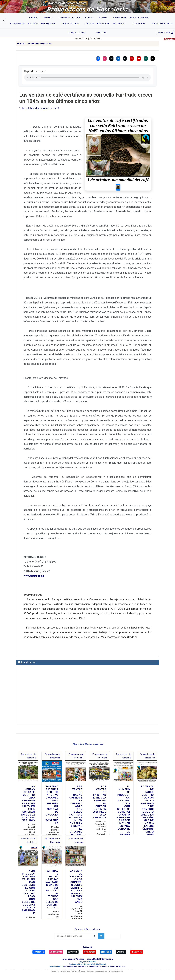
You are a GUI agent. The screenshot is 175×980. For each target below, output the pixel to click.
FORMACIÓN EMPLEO (65, 962)
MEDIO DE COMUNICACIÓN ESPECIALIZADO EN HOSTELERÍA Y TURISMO (24, 961)
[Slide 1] (123, 178)
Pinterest (89, 943)
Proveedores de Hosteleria (40, 44)
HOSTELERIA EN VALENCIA (116, 962)
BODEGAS (98, 961)
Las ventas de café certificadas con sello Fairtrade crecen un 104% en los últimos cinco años (86, 98)
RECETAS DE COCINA (143, 961)
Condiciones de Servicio (98, 957)
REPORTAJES (133, 961)
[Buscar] (73, 926)
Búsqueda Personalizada (88, 920)
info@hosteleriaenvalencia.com (75, 957)
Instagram (56, 943)
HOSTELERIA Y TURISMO (93, 962)
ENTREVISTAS (166, 961)
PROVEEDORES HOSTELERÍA (109, 961)
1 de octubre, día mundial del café (39, 108)
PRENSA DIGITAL (105, 962)
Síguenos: (88, 938)
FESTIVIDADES (55, 962)
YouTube (137, 943)
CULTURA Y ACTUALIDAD (123, 961)
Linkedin (106, 943)
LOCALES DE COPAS (90, 961)
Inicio (21, 44)
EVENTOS (46, 961)
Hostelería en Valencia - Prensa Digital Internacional (88, 950)
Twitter (73, 943)
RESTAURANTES (53, 961)
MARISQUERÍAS (80, 961)
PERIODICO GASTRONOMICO (79, 962)
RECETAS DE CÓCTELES (155, 961)
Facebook (39, 943)
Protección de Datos (118, 957)
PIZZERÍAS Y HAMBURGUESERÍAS (66, 961)
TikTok (121, 943)
